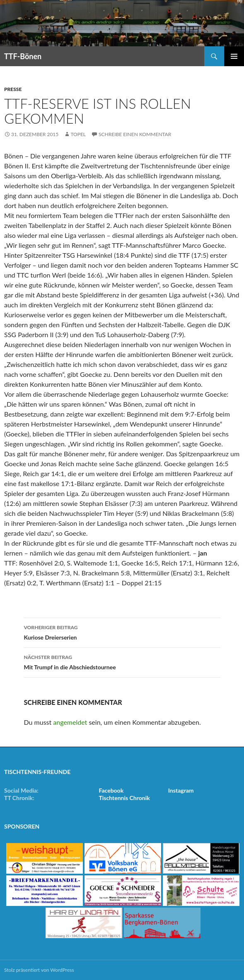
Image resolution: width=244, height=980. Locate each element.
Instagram (181, 790)
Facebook (111, 790)
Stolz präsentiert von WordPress (39, 970)
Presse (13, 89)
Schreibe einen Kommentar (135, 134)
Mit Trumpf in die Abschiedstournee (122, 661)
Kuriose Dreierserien (122, 632)
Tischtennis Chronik (124, 798)
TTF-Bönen (23, 56)
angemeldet (70, 722)
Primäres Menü (234, 56)
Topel (78, 134)
